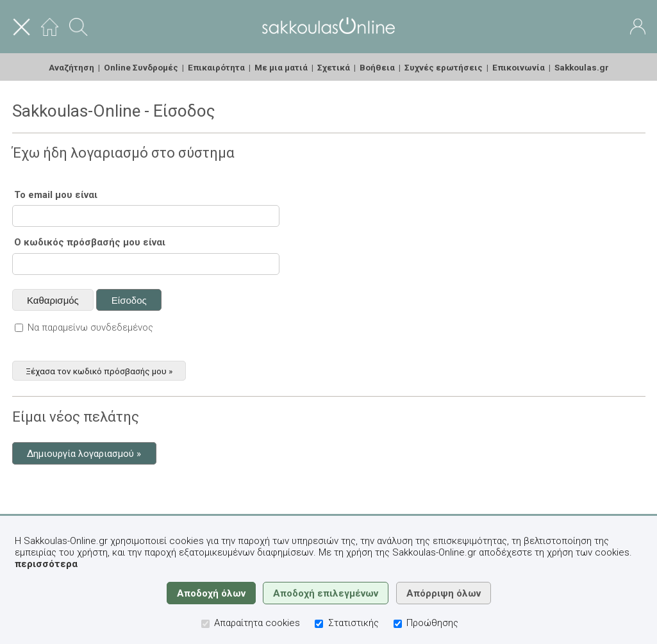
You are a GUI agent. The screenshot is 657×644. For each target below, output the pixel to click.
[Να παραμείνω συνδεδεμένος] (19, 328)
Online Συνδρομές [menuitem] (141, 67)
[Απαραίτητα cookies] (205, 624)
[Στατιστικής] (319, 624)
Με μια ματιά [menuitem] (281, 67)
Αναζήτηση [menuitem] (71, 67)
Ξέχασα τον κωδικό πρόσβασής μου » (99, 370)
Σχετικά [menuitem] (334, 67)
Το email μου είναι (56, 195)
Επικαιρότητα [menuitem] (216, 67)
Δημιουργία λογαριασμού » (84, 454)
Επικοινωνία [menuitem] (519, 67)
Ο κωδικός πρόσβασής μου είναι (90, 242)
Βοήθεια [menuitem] (377, 67)
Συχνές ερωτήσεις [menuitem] (444, 67)
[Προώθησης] (398, 624)
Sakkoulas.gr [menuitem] (582, 67)
